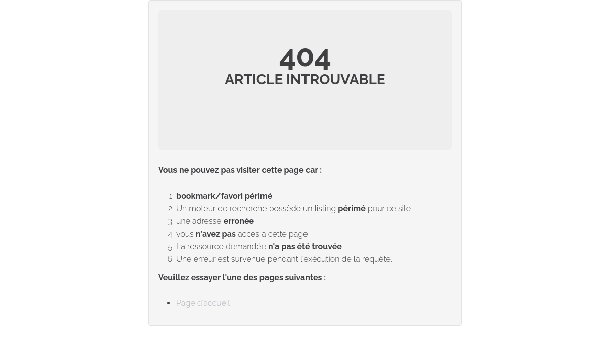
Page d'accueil (203, 303)
